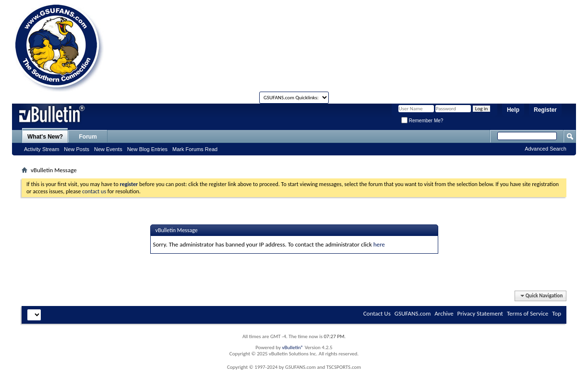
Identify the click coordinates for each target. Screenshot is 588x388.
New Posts (77, 149)
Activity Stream (42, 149)
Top (557, 313)
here (379, 244)
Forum (88, 137)
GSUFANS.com (413, 313)
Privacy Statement (480, 313)
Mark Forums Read (195, 149)
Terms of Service (528, 313)
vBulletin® (293, 347)
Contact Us (377, 313)
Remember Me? (422, 121)
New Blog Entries (147, 149)
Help (513, 110)
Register (545, 110)
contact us (94, 191)
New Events (108, 149)
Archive (444, 313)
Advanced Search (546, 149)
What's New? (45, 137)
